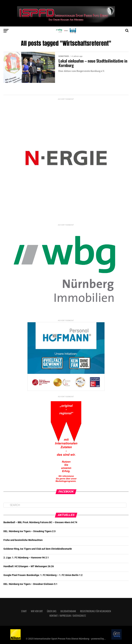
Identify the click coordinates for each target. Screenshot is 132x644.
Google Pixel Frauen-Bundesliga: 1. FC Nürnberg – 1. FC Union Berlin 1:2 (43, 575)
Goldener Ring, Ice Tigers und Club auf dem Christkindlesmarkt (38, 549)
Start (24, 611)
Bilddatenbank (68, 611)
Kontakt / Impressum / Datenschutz (68, 616)
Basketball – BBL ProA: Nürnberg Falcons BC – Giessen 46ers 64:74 (40, 522)
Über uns (52, 611)
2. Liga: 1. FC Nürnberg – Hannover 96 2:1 (26, 558)
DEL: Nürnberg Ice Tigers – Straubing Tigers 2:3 (29, 531)
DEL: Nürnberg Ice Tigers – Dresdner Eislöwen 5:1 (30, 584)
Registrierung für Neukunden (96, 611)
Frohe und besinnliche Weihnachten (23, 540)
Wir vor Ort (37, 611)
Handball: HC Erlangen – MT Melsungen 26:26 (29, 566)
